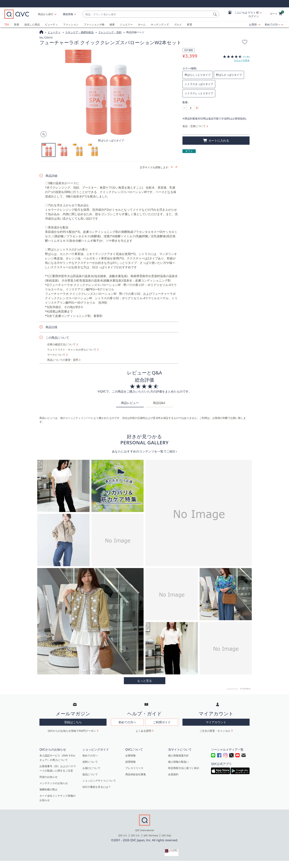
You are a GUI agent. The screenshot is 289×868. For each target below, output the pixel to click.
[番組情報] (68, 14)
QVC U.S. (123, 835)
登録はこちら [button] (73, 722)
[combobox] (147, 14)
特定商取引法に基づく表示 (184, 768)
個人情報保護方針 (178, 755)
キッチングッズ (160, 24)
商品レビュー (130, 403)
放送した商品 (32, 24)
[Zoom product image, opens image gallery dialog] (43, 134)
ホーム (142, 24)
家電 (189, 24)
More (145, 681)
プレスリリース (134, 768)
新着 (17, 24)
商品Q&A (159, 403)
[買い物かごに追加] (216, 141)
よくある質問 (143, 731)
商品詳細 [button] (51, 176)
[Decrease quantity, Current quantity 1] (185, 108)
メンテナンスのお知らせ (54, 783)
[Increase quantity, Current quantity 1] (197, 108)
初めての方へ (272, 24)
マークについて (56, 355)
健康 (112, 24)
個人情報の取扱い (178, 762)
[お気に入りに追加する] (245, 43)
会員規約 (173, 774)
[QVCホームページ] (41, 32)
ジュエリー (126, 24)
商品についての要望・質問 (63, 360)
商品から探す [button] (46, 14)
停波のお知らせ (48, 777)
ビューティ (51, 24)
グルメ (178, 24)
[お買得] (255, 25)
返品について (90, 774)
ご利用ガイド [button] (162, 722)
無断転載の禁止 (48, 789)
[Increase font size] (172, 167)
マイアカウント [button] (216, 722)
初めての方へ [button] (127, 722)
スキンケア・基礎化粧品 (79, 32)
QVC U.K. (135, 835)
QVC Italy (166, 835)
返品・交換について (194, 126)
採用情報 (130, 762)
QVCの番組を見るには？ (97, 787)
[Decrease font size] (177, 167)
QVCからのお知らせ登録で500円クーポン (72, 731)
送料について (90, 762)
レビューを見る (242, 60)
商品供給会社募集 (136, 774)
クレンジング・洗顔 (110, 32)
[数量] (191, 108)
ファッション (71, 24)
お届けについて (91, 768)
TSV (7, 24)
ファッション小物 (94, 24)
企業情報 (130, 755)
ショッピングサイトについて (99, 781)
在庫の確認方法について (61, 344)
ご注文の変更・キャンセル (215, 731)
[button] (242, 14)
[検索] (215, 14)
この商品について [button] (57, 338)
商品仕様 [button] (51, 327)
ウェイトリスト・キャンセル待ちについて (72, 350)
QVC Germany (151, 835)
